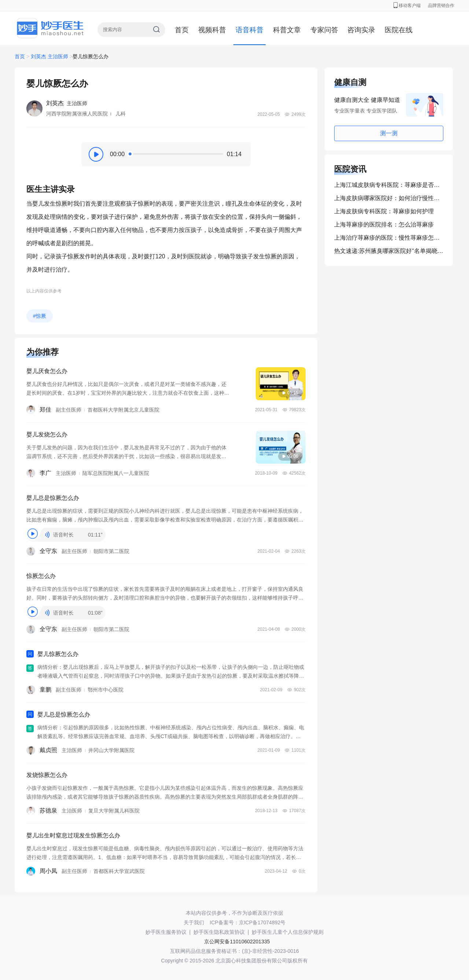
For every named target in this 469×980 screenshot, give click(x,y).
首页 (182, 30)
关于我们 (194, 922)
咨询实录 (361, 30)
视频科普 (212, 30)
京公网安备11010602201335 (237, 942)
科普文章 (287, 30)
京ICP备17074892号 (262, 922)
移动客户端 (407, 5)
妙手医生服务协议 (166, 932)
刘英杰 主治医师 (49, 56)
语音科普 (250, 30)
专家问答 (324, 30)
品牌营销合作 (441, 5)
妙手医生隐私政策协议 (219, 932)
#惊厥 (40, 316)
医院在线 (399, 30)
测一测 (389, 133)
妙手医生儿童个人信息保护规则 (288, 932)
